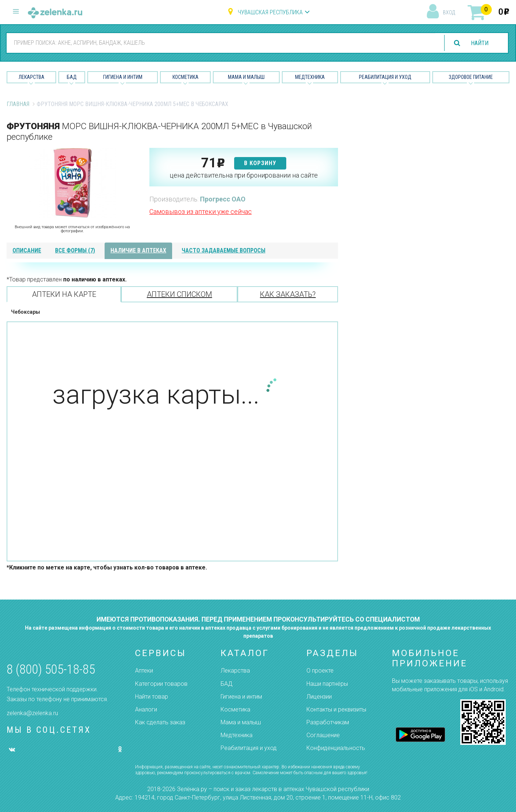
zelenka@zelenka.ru (32, 713)
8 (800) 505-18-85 (51, 669)
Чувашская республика (270, 12)
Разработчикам (328, 722)
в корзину (260, 163)
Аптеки (144, 671)
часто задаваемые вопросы (224, 250)
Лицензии (319, 697)
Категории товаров (161, 684)
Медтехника (310, 77)
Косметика (186, 77)
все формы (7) (75, 250)
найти (480, 43)
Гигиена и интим (241, 697)
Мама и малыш (246, 77)
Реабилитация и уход (385, 77)
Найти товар (152, 697)
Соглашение (323, 735)
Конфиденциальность (336, 748)
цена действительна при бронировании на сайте (244, 175)
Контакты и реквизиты (336, 709)
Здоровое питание (471, 77)
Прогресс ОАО (223, 199)
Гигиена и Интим (123, 77)
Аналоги (146, 709)
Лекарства (32, 77)
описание (27, 250)
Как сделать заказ (160, 722)
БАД (72, 77)
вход (449, 12)
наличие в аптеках (138, 250)
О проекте (320, 671)
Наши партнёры (327, 684)
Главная (18, 104)
